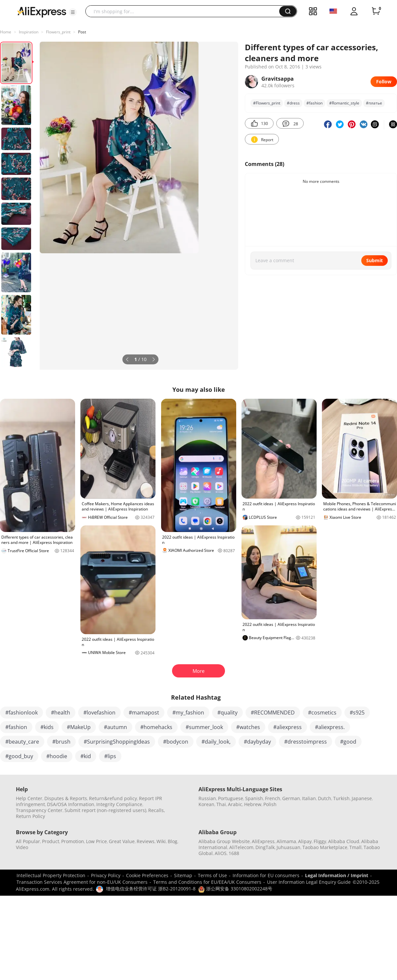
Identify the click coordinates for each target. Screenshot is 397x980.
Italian (309, 798)
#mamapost (144, 713)
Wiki (161, 841)
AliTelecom (241, 847)
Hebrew (253, 804)
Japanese (362, 798)
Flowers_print (58, 32)
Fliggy (320, 841)
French (273, 798)
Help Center (29, 798)
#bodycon (176, 742)
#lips (110, 756)
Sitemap (183, 875)
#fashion (314, 103)
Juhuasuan (288, 847)
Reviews (146, 841)
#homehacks (156, 727)
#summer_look (204, 727)
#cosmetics (322, 713)
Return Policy (30, 816)
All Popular (28, 841)
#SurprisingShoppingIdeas (117, 742)
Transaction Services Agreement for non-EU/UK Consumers (82, 882)
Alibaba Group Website (224, 841)
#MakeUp (79, 727)
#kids (47, 727)
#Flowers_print (267, 103)
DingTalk (265, 847)
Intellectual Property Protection (51, 875)
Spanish (254, 798)
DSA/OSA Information (71, 804)
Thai (221, 804)
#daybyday (257, 742)
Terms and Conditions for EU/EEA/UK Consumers (207, 882)
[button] (73, 12)
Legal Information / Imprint (337, 875)
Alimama (286, 841)
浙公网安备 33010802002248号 (235, 889)
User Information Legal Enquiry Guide (309, 882)
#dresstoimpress (306, 742)
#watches (248, 727)
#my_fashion (188, 713)
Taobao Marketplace (325, 847)
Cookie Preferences (147, 875)
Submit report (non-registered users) (105, 810)
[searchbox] (185, 11)
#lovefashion (99, 713)
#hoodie (57, 756)
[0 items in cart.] (376, 11)
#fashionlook (22, 713)
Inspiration (29, 32)
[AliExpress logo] (42, 12)
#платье (374, 103)
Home (6, 32)
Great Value (122, 841)
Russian (207, 798)
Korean (206, 804)
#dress (293, 103)
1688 (234, 853)
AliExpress (263, 841)
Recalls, (157, 810)
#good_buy (19, 756)
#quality (227, 713)
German (291, 798)
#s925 (357, 713)
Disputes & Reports (66, 798)
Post (82, 32)
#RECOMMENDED (273, 713)
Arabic (235, 804)
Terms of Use (212, 875)
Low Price (96, 841)
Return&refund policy (113, 798)
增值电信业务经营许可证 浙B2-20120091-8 (151, 889)
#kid (86, 756)
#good (348, 742)
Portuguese (231, 798)
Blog (173, 841)
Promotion (73, 841)
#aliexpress (287, 727)
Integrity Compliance (119, 804)
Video (22, 847)
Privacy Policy (106, 875)
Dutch (325, 798)
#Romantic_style (344, 103)
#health (61, 713)
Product (51, 841)
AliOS (221, 853)
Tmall (355, 847)
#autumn (115, 727)
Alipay (305, 841)
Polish (270, 804)
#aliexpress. (330, 727)
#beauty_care (22, 742)
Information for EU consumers (266, 875)
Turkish (341, 798)
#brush (61, 742)
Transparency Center (39, 810)
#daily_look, (216, 742)
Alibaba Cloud (344, 841)
